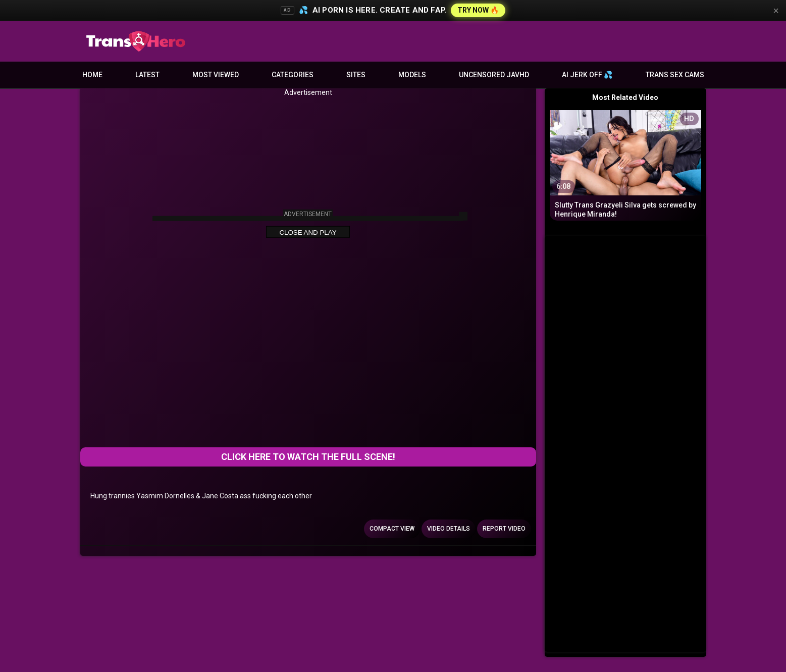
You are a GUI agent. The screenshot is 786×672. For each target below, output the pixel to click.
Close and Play (308, 232)
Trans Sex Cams (675, 75)
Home (92, 75)
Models (412, 75)
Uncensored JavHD (494, 75)
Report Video (504, 529)
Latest (147, 75)
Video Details (449, 529)
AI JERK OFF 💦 (587, 75)
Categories (293, 75)
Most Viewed (216, 75)
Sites (356, 75)
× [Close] (776, 11)
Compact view (392, 529)
